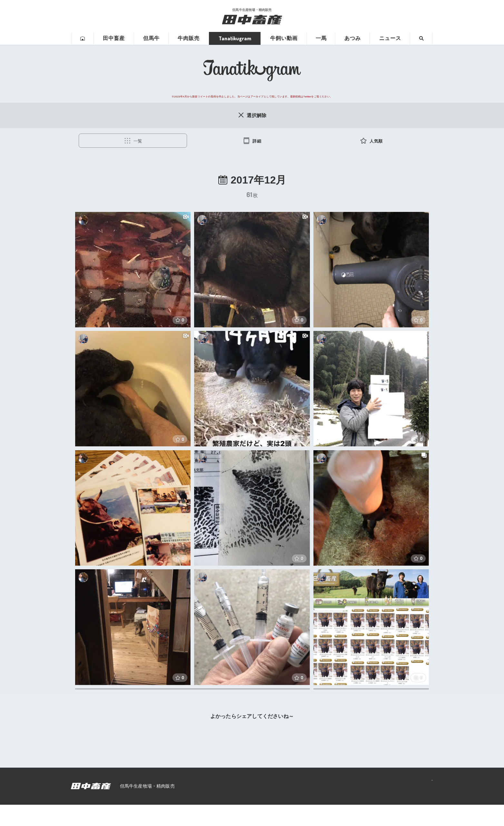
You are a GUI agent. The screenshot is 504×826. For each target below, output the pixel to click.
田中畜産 (114, 38)
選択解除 (252, 115)
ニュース (390, 38)
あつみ (353, 38)
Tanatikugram (235, 38)
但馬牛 (151, 38)
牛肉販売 (189, 38)
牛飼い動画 (284, 38)
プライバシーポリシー (404, 807)
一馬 (321, 38)
